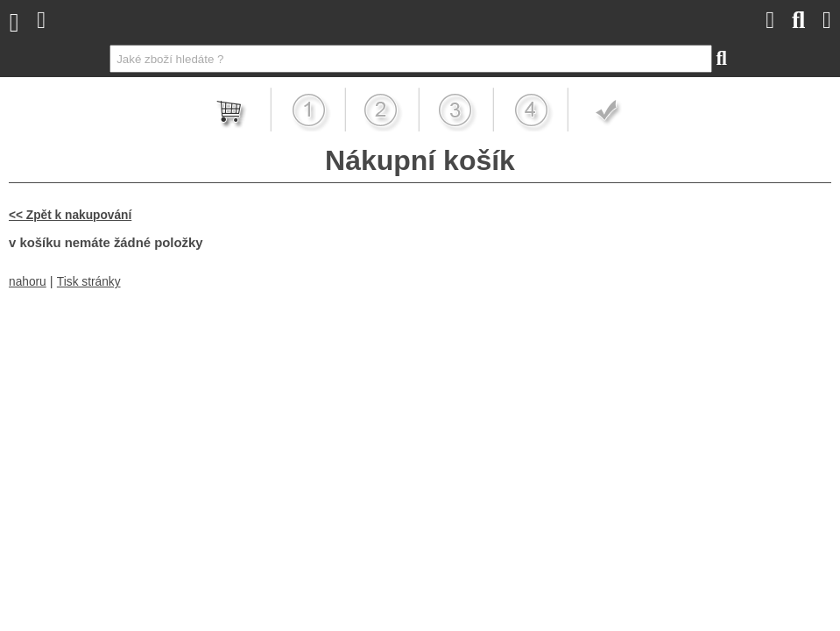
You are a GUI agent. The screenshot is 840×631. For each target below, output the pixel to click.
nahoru (28, 282)
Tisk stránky (89, 282)
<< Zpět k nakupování (70, 215)
